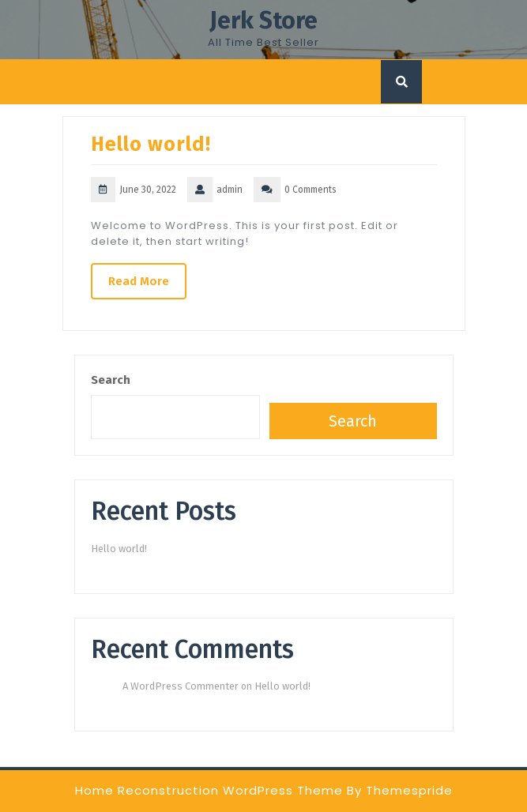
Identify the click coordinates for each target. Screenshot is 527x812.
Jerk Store (263, 21)
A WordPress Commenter (181, 686)
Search (111, 380)
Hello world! (151, 145)
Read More (139, 281)
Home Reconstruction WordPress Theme (209, 790)
